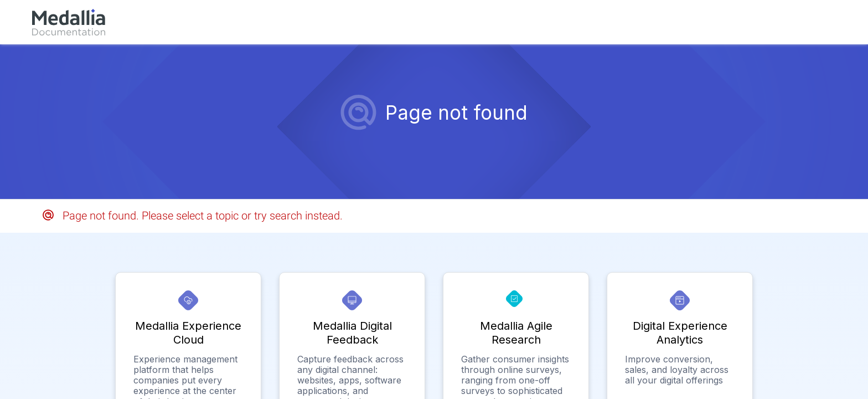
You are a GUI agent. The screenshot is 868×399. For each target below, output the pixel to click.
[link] (69, 22)
